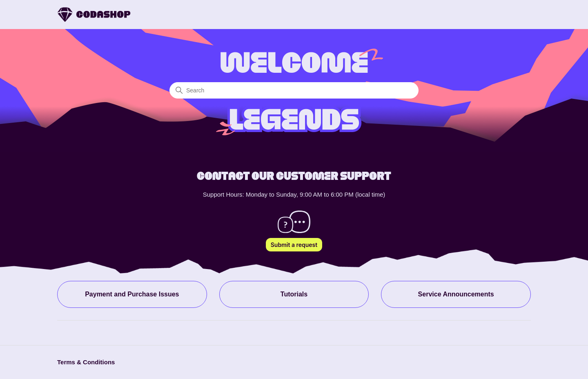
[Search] (294, 90)
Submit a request (294, 245)
